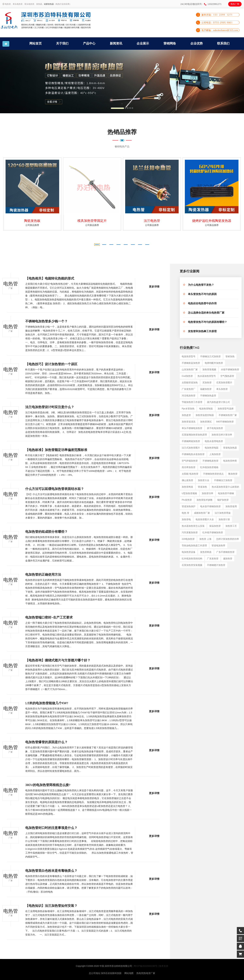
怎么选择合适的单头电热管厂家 (206, 313)
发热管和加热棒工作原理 (202, 332)
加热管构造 (187, 487)
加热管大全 (204, 480)
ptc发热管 (187, 500)
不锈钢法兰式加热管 (210, 356)
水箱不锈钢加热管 (230, 369)
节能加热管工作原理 (192, 402)
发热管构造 (206, 552)
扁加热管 (228, 559)
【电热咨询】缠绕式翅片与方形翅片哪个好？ (58, 661)
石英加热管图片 (224, 383)
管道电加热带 (218, 545)
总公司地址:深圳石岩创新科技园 (105, 973)
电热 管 (185, 513)
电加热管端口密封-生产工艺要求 (49, 618)
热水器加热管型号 (207, 376)
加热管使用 (231, 506)
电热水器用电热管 (214, 441)
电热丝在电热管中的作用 (202, 304)
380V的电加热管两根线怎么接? (48, 786)
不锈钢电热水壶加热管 (193, 454)
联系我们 (223, 43)
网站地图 (129, 973)
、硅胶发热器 (48, 4)
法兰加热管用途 (223, 513)
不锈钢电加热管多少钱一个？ (46, 322)
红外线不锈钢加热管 (213, 532)
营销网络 (170, 43)
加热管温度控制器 (205, 415)
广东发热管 (213, 559)
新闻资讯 (116, 43)
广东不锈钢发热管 (225, 552)
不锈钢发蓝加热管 (191, 363)
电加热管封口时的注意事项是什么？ (51, 828)
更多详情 (154, 287)
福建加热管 (206, 389)
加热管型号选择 (226, 409)
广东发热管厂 (189, 389)
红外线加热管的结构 (192, 559)
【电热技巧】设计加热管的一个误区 (51, 365)
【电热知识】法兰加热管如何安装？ (51, 906)
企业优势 (197, 43)
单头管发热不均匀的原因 (202, 295)
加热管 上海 (205, 539)
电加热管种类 (230, 461)
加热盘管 (186, 415)
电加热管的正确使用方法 (43, 575)
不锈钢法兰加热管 (223, 480)
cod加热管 (187, 376)
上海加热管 (215, 454)
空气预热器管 (227, 376)
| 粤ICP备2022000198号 (145, 966)
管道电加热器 (230, 448)
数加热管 (233, 474)
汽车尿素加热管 (190, 532)
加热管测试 (206, 422)
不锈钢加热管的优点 (213, 474)
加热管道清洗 (189, 422)
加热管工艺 (231, 526)
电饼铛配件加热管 (214, 363)
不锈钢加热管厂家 (228, 415)
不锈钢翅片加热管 (216, 565)
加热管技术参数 (205, 500)
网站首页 (36, 43)
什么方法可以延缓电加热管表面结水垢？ (55, 489)
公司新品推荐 (32, 225)
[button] (18, 81)
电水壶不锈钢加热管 (210, 506)
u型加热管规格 (189, 493)
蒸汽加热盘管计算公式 (218, 402)
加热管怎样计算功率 (222, 435)
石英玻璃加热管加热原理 (194, 435)
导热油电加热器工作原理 (194, 545)
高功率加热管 (189, 467)
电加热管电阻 (212, 448)
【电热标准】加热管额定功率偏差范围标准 (56, 450)
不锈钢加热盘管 (208, 396)
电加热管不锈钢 (226, 493)
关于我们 (62, 43)
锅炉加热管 (223, 500)
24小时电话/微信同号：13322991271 (201, 4)
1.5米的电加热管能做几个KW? (47, 704)
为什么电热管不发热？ (201, 285)
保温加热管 (215, 526)
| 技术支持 (163, 966)
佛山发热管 (187, 480)
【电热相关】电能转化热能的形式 (50, 279)
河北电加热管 (189, 396)
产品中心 (89, 43)
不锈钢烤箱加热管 (191, 441)
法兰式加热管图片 (191, 448)
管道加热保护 (189, 506)
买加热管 (207, 383)
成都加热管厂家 (202, 513)
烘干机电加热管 (215, 428)
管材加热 (230, 356)
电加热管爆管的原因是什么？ (46, 743)
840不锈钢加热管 (225, 422)
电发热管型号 (189, 356)
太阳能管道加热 (190, 383)
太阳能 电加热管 (190, 474)
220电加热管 (188, 539)
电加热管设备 (189, 552)
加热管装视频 (209, 369)
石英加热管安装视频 (192, 565)
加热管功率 (207, 493)
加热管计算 (224, 519)
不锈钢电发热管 (210, 461)
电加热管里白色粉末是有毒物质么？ (51, 871)
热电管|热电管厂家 (146, 973)
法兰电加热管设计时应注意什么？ (50, 408)
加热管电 (186, 519)
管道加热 (202, 487)
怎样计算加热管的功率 (228, 539)
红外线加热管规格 (209, 467)
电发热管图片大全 (205, 519)
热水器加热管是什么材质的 (225, 487)
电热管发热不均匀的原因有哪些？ (207, 322)
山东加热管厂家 (190, 369)
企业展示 (143, 43)
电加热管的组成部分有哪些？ (46, 532)
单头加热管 (222, 389)
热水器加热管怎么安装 (193, 526)
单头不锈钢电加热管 (192, 428)
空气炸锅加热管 (190, 461)
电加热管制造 (206, 409)
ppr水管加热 (188, 409)
